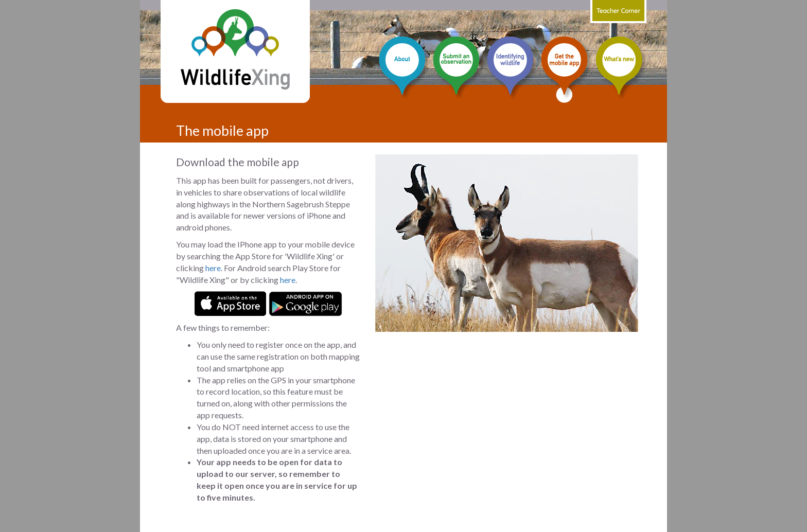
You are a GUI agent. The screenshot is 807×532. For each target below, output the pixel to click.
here (213, 268)
